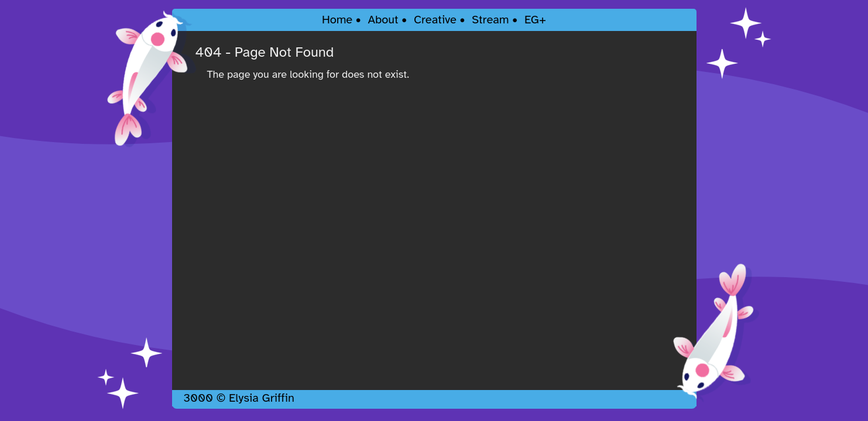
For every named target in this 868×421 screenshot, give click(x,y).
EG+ (535, 20)
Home (337, 20)
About (383, 20)
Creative (435, 20)
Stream (490, 20)
